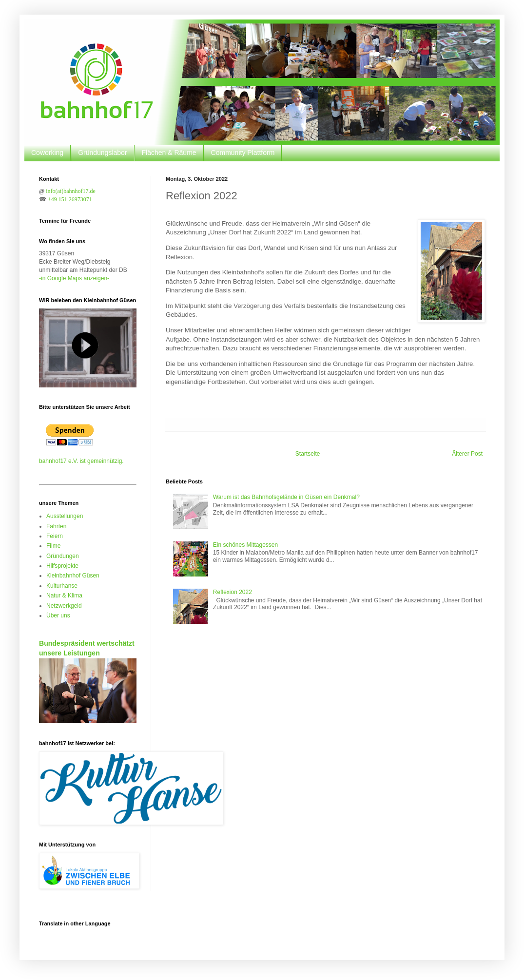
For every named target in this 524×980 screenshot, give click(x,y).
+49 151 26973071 (70, 199)
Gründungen (63, 556)
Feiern (55, 536)
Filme (53, 546)
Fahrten (56, 526)
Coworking (47, 153)
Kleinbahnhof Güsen (73, 576)
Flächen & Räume (169, 153)
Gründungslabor (102, 153)
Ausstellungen (65, 516)
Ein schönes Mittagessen (245, 545)
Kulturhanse (62, 586)
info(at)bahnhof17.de (71, 191)
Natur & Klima (64, 596)
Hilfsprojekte (62, 566)
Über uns (58, 615)
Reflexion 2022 (233, 592)
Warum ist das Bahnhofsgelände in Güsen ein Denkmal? (286, 497)
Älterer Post (467, 454)
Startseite (308, 454)
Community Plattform (243, 153)
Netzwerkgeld (64, 606)
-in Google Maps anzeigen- (74, 278)
